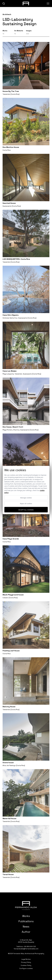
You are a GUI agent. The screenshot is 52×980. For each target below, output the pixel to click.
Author (26, 932)
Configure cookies (26, 968)
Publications (26, 921)
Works (26, 916)
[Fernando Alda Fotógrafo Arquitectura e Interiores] (26, 906)
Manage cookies (26, 498)
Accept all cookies (26, 510)
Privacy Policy (26, 962)
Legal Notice (26, 959)
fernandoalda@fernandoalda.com (26, 949)
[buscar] (4, 4)
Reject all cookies (26, 504)
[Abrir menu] (48, 4)
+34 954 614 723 (30, 947)
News (26, 927)
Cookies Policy (26, 965)
